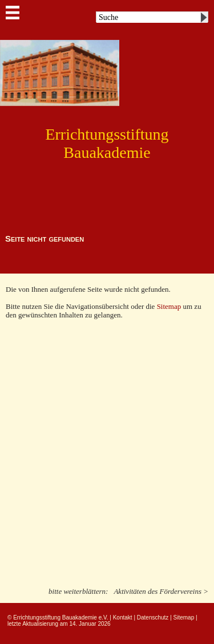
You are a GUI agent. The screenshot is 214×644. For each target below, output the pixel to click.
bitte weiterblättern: (78, 591)
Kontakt (123, 617)
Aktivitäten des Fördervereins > (161, 591)
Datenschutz (153, 617)
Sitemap (170, 306)
